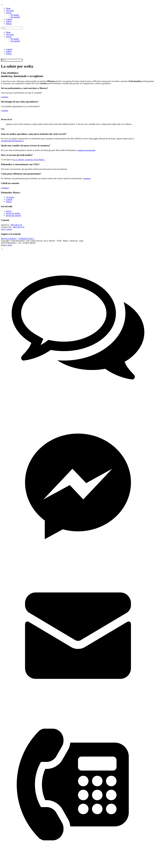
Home (8, 8)
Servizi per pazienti (13, 216)
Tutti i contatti (7, 229)
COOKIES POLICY (26, 239)
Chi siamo (10, 11)
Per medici (15, 15)
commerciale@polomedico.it (12, 141)
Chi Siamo (10, 197)
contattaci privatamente (86, 150)
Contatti (9, 19)
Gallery (9, 21)
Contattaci (87, 178)
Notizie (9, 24)
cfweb (9, 245)
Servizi (9, 13)
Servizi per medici (13, 213)
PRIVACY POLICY (9, 239)
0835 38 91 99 (16, 225)
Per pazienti (15, 17)
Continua (5, 97)
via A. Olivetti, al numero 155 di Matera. (29, 160)
